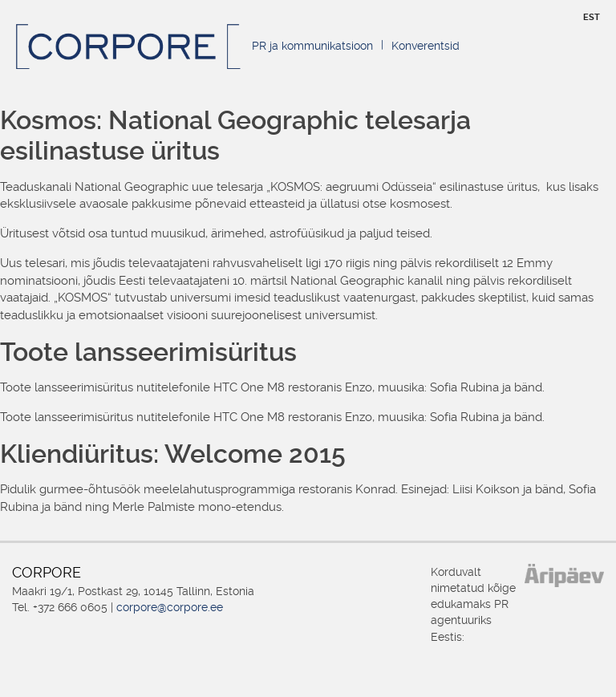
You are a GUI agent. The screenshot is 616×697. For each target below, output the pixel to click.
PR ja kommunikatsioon (312, 46)
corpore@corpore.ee (170, 607)
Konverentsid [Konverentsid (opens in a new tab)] (426, 46)
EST (592, 17)
